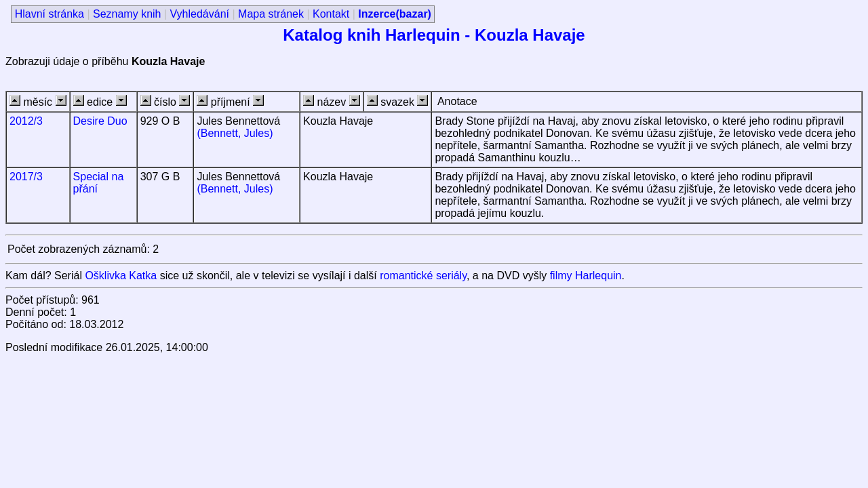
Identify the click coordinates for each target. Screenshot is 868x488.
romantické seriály (423, 276)
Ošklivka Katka (121, 276)
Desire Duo (100, 121)
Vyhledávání (200, 14)
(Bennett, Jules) (235, 133)
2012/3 (26, 121)
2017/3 (26, 177)
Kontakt (331, 14)
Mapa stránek (271, 14)
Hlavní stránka (50, 14)
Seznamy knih (127, 14)
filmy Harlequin (586, 276)
